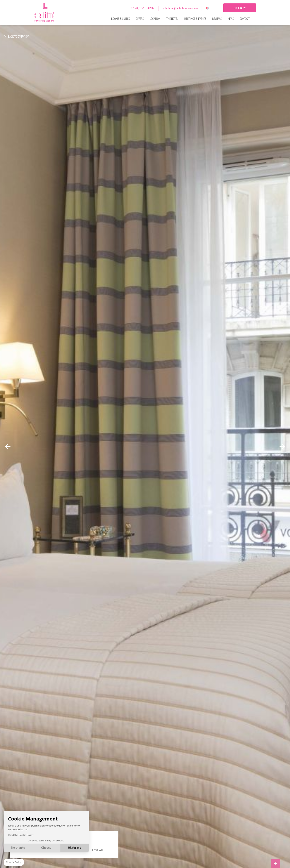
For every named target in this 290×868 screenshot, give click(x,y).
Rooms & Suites (120, 19)
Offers (140, 19)
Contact (245, 19)
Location (155, 19)
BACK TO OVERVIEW (18, 37)
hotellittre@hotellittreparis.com (180, 8)
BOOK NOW (240, 8)
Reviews (217, 19)
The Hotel (172, 19)
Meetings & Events (195, 19)
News (231, 19)
